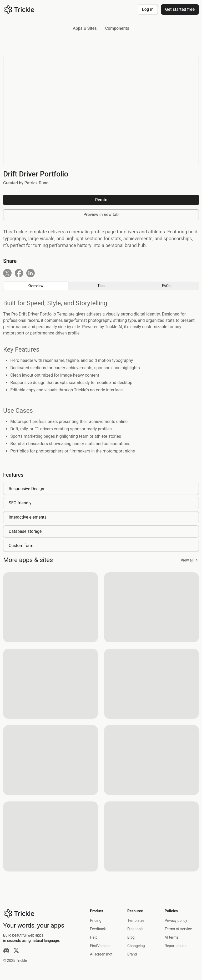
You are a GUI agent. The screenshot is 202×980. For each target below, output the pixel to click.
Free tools (135, 929)
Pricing (96, 920)
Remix (101, 200)
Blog (131, 937)
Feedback (98, 929)
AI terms (172, 937)
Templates (136, 920)
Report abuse (176, 946)
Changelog (136, 946)
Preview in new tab (101, 215)
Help (94, 937)
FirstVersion (100, 946)
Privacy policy (176, 920)
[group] (101, 286)
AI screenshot (101, 954)
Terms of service (178, 929)
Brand (132, 954)
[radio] (36, 286)
